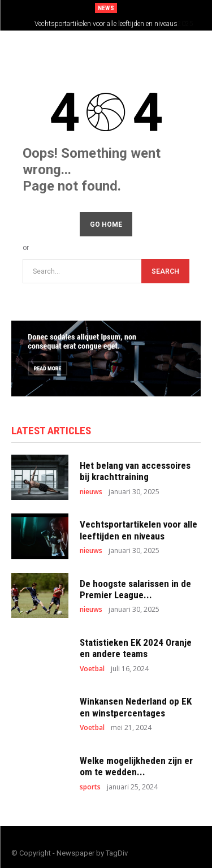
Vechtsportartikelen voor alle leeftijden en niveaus (106, 24)
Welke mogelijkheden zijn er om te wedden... (136, 766)
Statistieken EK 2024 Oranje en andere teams (136, 648)
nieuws (91, 492)
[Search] (165, 271)
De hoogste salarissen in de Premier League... (135, 589)
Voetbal (92, 669)
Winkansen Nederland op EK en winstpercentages (136, 707)
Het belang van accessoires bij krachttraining (135, 471)
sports (90, 787)
